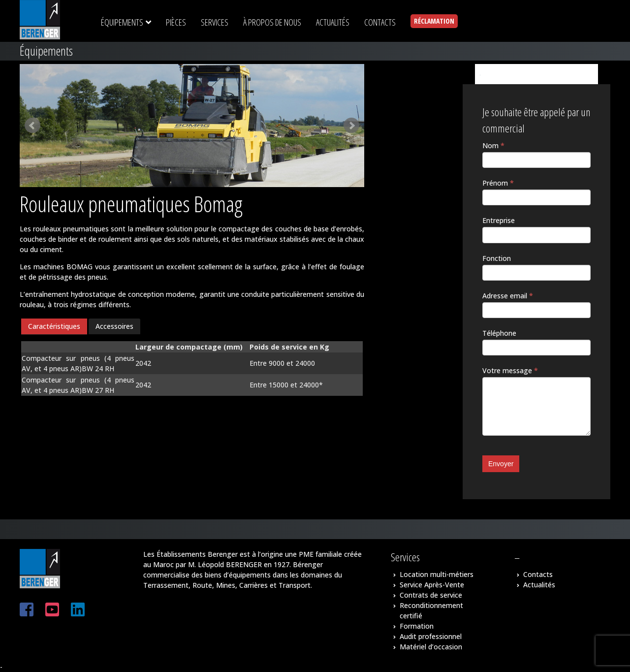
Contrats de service (431, 595)
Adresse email (508, 296)
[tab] (54, 327)
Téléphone (499, 333)
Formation (417, 626)
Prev (32, 126)
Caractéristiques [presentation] (54, 326)
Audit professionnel (431, 636)
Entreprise (499, 220)
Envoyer (501, 464)
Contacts (538, 574)
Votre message (510, 370)
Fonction (497, 258)
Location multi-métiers (437, 574)
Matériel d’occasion (431, 647)
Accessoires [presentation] (114, 326)
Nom (493, 145)
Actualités (539, 585)
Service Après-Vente (432, 585)
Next (351, 126)
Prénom (498, 183)
